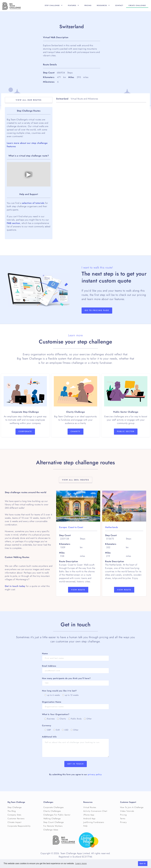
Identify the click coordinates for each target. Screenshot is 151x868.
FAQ (85, 826)
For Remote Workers (53, 826)
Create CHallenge (137, 5)
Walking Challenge (52, 819)
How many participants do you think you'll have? (66, 678)
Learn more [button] (81, 863)
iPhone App (89, 815)
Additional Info (49, 737)
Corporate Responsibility (19, 826)
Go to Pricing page (97, 310)
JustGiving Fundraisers (94, 822)
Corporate (25, 431)
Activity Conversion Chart (95, 811)
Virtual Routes (90, 807)
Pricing (88, 5)
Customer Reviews (16, 819)
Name (45, 654)
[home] (12, 6)
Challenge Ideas (51, 830)
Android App (89, 819)
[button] (54, 5)
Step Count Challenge (54, 822)
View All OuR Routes (29, 100)
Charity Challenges (52, 811)
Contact (119, 5)
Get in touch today (15, 586)
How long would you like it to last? (59, 691)
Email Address (49, 666)
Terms (123, 819)
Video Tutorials (127, 811)
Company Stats (14, 815)
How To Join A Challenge (132, 807)
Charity (75, 431)
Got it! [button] (143, 864)
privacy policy (95, 774)
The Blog (12, 811)
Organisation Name (52, 702)
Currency (47, 726)
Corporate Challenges (53, 807)
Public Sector (126, 431)
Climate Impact (15, 822)
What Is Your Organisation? (56, 714)
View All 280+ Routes (76, 480)
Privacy (123, 822)
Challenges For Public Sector (57, 815)
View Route (78, 590)
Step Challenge (15, 807)
